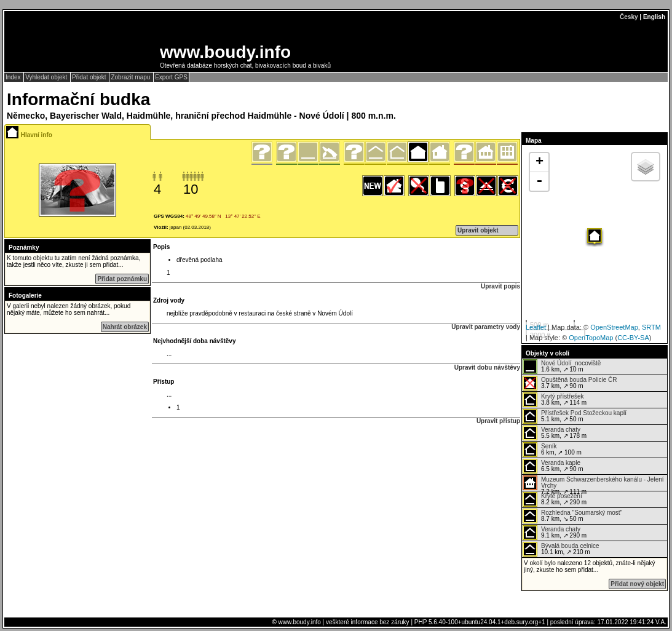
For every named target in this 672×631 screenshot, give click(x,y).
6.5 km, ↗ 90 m (553, 466)
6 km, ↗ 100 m (552, 450)
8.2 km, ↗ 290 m (555, 499)
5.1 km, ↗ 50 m (575, 416)
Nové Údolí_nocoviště (571, 363)
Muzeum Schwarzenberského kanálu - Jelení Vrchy (603, 482)
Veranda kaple (561, 463)
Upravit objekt (478, 230)
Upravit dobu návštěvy (487, 367)
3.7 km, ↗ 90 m (570, 383)
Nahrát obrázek (125, 327)
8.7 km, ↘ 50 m (572, 516)
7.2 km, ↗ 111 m (593, 483)
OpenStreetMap (614, 327)
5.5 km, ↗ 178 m (555, 433)
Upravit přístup (498, 421)
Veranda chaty (561, 430)
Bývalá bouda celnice (570, 546)
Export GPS (171, 77)
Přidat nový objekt (637, 584)
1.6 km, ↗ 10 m (562, 367)
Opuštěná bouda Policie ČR (579, 380)
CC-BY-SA (633, 338)
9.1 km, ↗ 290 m (555, 533)
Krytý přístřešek (562, 396)
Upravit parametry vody (486, 327)
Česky (629, 17)
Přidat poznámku (122, 279)
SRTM (651, 327)
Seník (549, 446)
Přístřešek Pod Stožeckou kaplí (584, 413)
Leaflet (536, 327)
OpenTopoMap (591, 338)
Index (14, 77)
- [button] (539, 181)
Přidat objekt (90, 77)
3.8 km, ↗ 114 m (555, 400)
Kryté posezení (562, 496)
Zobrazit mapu (131, 77)
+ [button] (540, 162)
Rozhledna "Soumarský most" (582, 513)
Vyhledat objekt (47, 77)
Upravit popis (500, 286)
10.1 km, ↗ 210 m (561, 549)
